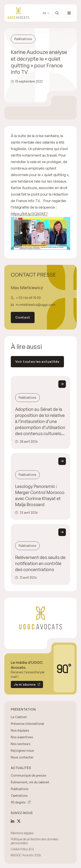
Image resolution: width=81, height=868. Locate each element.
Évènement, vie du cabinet (30, 782)
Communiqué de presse (29, 775)
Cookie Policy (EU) (22, 849)
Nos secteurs (21, 744)
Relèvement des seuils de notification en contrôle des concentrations (40, 563)
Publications (20, 789)
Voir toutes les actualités (37, 362)
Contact (23, 317)
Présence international (27, 724)
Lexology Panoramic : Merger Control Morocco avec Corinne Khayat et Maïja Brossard (40, 495)
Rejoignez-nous (22, 751)
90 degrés (18, 802)
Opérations (19, 796)
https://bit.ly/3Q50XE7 (29, 214)
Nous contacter (22, 757)
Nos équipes (20, 730)
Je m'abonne (23, 685)
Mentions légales (22, 833)
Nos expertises (22, 737)
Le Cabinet (19, 717)
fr (44, 13)
